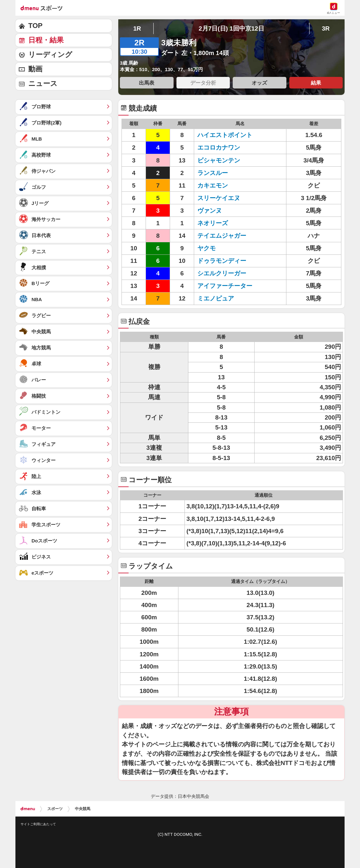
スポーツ (55, 809)
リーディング (50, 55)
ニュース (43, 83)
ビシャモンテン (219, 160)
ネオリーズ (213, 223)
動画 (35, 69)
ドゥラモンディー (222, 261)
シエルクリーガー (222, 273)
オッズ (259, 83)
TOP (35, 26)
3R (326, 28)
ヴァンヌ (210, 211)
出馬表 (147, 83)
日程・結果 (46, 40)
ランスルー (213, 173)
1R (137, 28)
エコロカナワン (219, 148)
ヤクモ (207, 248)
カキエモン (213, 185)
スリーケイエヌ (219, 198)
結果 (316, 83)
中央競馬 (83, 809)
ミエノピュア (216, 298)
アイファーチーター (225, 286)
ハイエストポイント (225, 135)
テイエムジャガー (222, 236)
